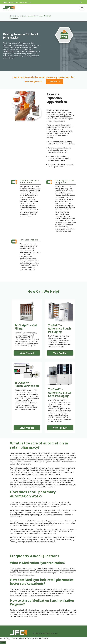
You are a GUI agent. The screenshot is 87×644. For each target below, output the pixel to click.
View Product (27, 353)
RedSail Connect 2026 (17, 2)
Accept (3, 643)
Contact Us (55, 81)
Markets (18, 16)
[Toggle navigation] (82, 8)
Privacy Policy (63, 633)
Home (12, 16)
